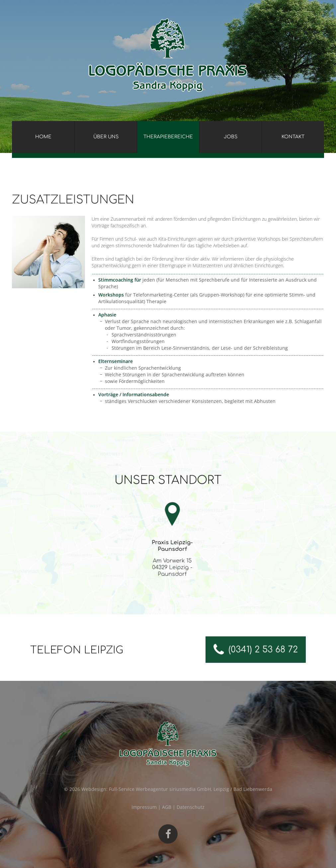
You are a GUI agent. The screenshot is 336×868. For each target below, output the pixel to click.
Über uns (106, 137)
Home (43, 137)
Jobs (231, 137)
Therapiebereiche (168, 137)
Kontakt (293, 137)
